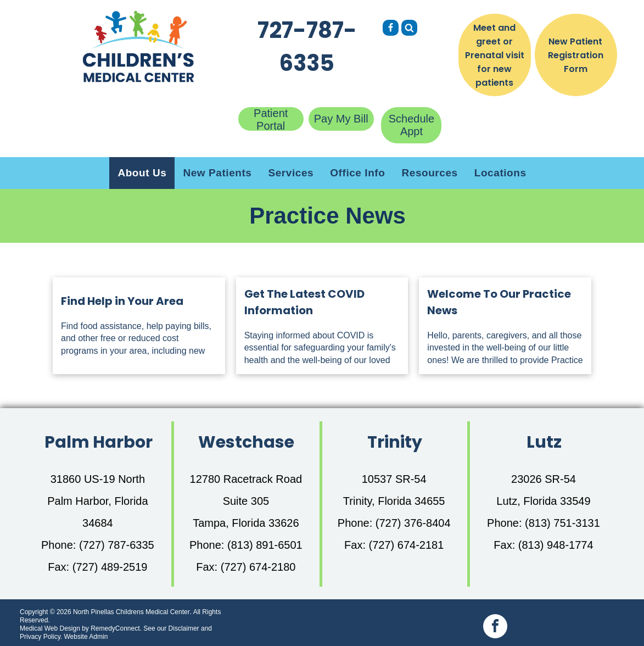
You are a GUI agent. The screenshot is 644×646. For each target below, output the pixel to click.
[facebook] (495, 628)
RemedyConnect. (116, 628)
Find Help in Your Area (122, 301)
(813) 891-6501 (265, 545)
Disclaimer (184, 628)
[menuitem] (142, 173)
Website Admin (86, 637)
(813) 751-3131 (562, 523)
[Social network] (391, 29)
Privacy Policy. (41, 637)
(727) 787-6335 (117, 545)
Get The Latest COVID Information (304, 302)
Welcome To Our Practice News (499, 302)
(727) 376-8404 (413, 523)
